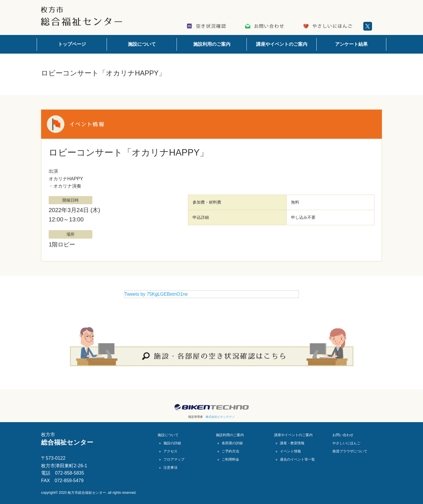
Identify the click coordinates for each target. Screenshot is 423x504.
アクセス (170, 451)
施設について (142, 44)
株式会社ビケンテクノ (220, 417)
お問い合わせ (343, 435)
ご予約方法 (230, 451)
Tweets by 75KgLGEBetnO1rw (156, 294)
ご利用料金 (230, 459)
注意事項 (170, 468)
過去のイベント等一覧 (297, 459)
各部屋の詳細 (232, 443)
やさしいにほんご (346, 443)
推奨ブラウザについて (350, 451)
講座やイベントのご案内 (282, 44)
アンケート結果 (351, 44)
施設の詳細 (172, 443)
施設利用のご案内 (212, 44)
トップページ (72, 44)
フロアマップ (174, 459)
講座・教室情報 (292, 443)
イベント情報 (290, 451)
